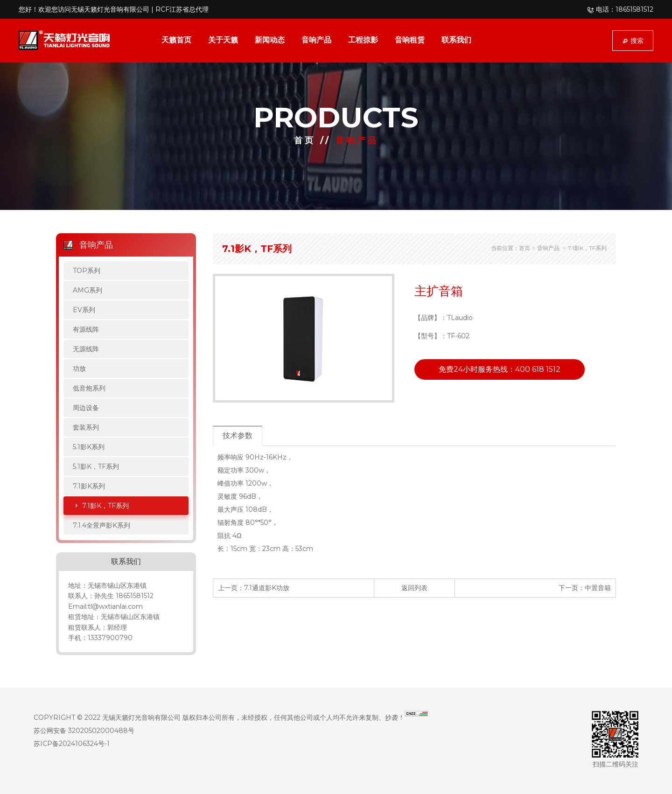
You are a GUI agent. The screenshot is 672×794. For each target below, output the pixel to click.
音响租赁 (410, 40)
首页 (305, 140)
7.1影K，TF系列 (105, 506)
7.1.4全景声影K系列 (101, 525)
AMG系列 (87, 290)
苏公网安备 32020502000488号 (84, 731)
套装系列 (86, 427)
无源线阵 (86, 349)
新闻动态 (270, 40)
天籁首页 (176, 40)
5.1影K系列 (89, 447)
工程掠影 (363, 40)
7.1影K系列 (89, 486)
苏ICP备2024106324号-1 (72, 744)
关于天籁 (223, 40)
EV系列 (84, 310)
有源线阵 (86, 329)
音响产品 (316, 40)
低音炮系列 (89, 388)
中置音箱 (598, 588)
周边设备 (86, 408)
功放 (79, 369)
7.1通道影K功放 (267, 588)
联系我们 (456, 40)
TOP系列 (87, 271)
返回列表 (414, 588)
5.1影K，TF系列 (96, 467)
